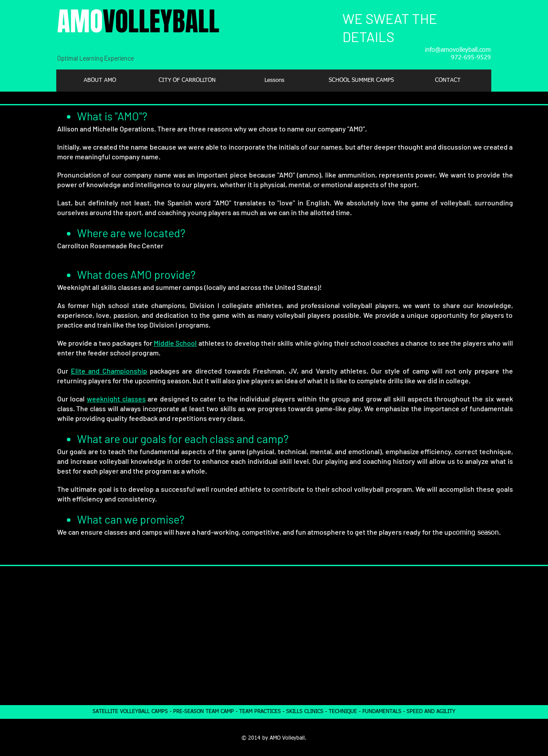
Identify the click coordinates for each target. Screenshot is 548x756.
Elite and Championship (109, 371)
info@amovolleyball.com (458, 50)
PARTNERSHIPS (408, 585)
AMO (138, 22)
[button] (187, 81)
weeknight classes (116, 399)
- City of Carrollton (395, 663)
